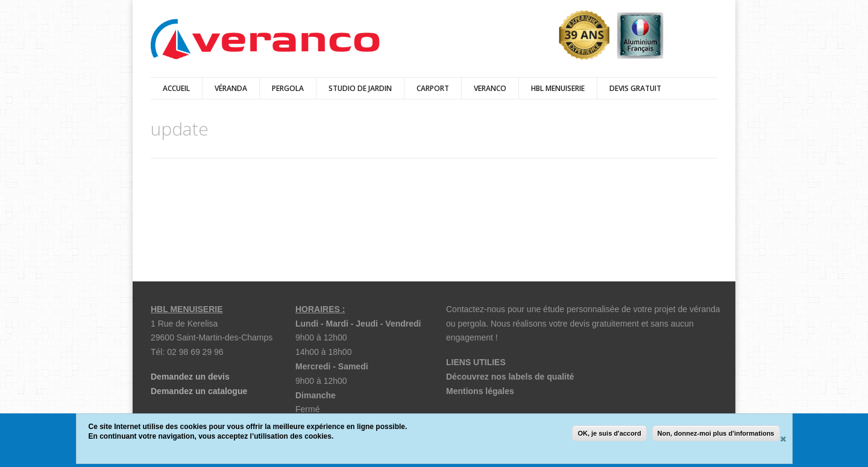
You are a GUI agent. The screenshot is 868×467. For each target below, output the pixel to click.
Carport (433, 88)
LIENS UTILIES (476, 362)
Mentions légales (480, 391)
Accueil (176, 88)
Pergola (288, 88)
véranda (231, 88)
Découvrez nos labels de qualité (510, 377)
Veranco (490, 88)
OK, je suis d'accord (609, 433)
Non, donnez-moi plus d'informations (716, 433)
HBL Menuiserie (558, 88)
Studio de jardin (360, 88)
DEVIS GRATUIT (635, 88)
